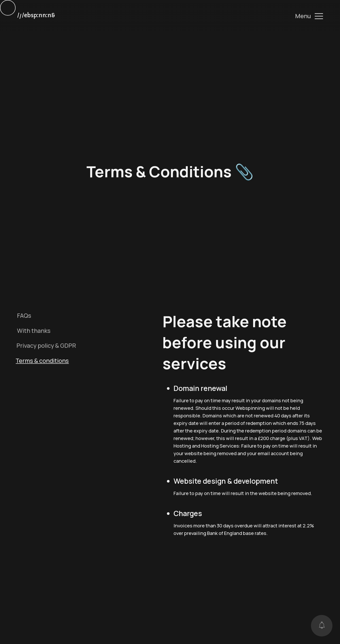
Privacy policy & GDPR (43, 345)
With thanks (32, 330)
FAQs (23, 315)
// (36, 16)
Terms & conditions (39, 360)
